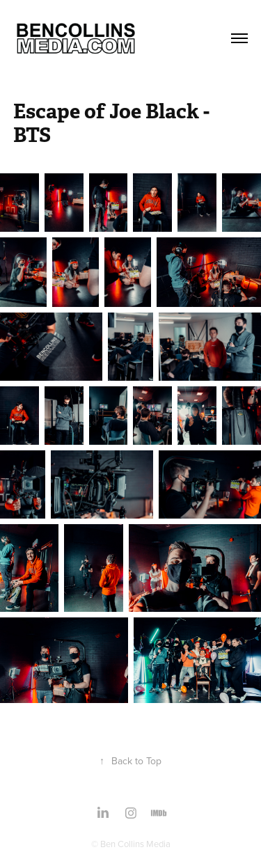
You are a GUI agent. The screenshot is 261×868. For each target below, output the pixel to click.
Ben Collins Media (135, 844)
